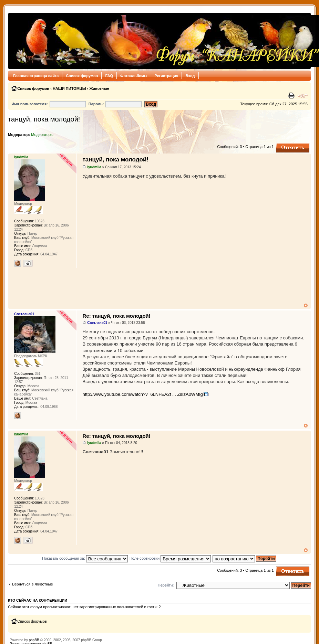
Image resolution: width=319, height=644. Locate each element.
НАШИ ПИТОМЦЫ (69, 88)
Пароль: (96, 104)
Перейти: (166, 585)
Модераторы (42, 135)
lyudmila (94, 167)
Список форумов (82, 76)
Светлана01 (97, 323)
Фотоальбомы (134, 76)
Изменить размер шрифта (303, 96)
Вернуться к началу (306, 305)
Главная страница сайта (36, 76)
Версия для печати (292, 96)
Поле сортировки (170, 558)
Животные (99, 88)
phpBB (34, 640)
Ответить (293, 148)
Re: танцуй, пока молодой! (116, 316)
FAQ (109, 76)
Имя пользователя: (30, 104)
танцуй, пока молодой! (44, 119)
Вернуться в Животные (32, 584)
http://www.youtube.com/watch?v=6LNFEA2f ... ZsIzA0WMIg (142, 394)
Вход (190, 76)
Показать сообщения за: (85, 558)
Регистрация (167, 76)
